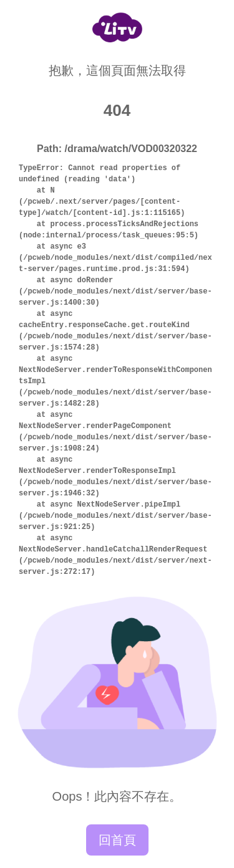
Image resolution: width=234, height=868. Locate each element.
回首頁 (117, 840)
